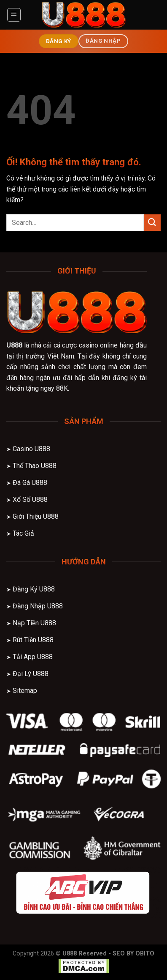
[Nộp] (152, 223)
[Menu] (14, 15)
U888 (14, 345)
